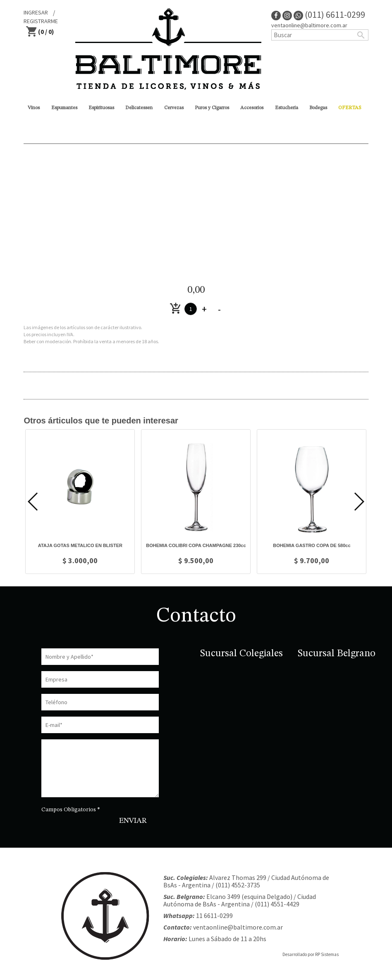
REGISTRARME (41, 21)
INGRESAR (36, 12)
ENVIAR (133, 821)
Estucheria (287, 108)
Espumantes (64, 108)
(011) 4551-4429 (277, 904)
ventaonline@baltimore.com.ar (309, 25)
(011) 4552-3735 (238, 885)
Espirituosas (101, 108)
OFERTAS (350, 108)
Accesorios (252, 108)
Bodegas (318, 108)
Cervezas (174, 108)
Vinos (34, 108)
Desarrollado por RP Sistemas (311, 954)
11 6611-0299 (214, 915)
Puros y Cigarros (212, 108)
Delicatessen (139, 108)
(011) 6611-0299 (329, 14)
